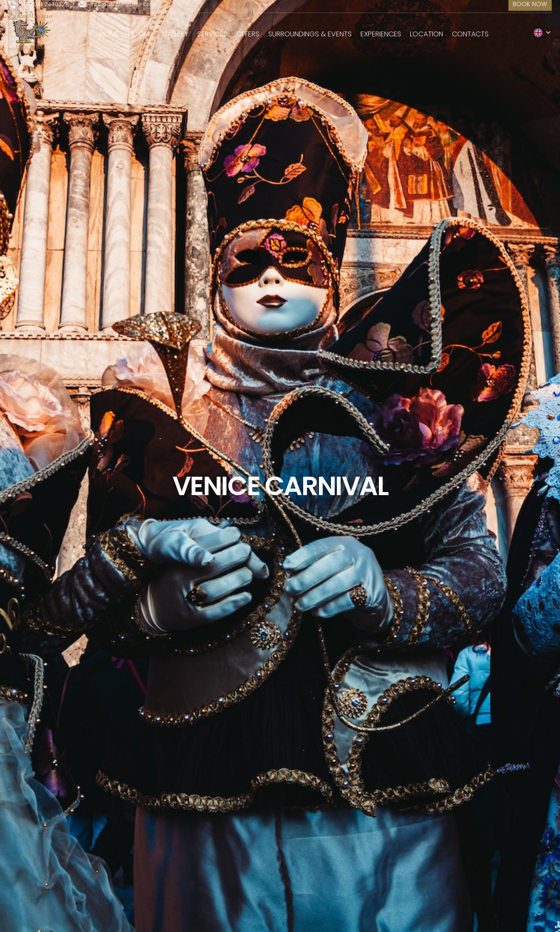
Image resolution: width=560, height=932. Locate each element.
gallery (175, 30)
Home (110, 30)
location (427, 30)
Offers (248, 30)
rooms (141, 30)
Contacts (470, 30)
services (212, 30)
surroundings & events (310, 30)
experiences (381, 30)
